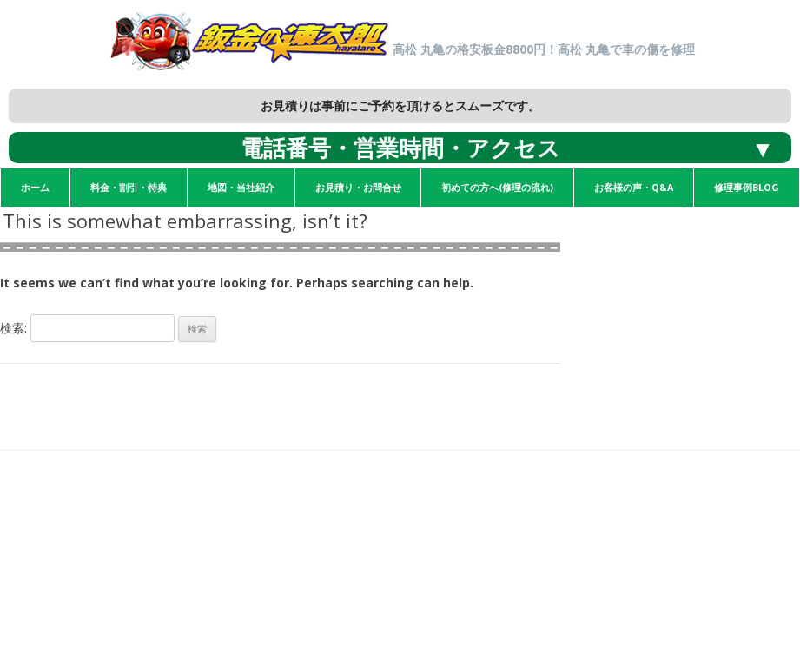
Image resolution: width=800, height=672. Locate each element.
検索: (13, 328)
